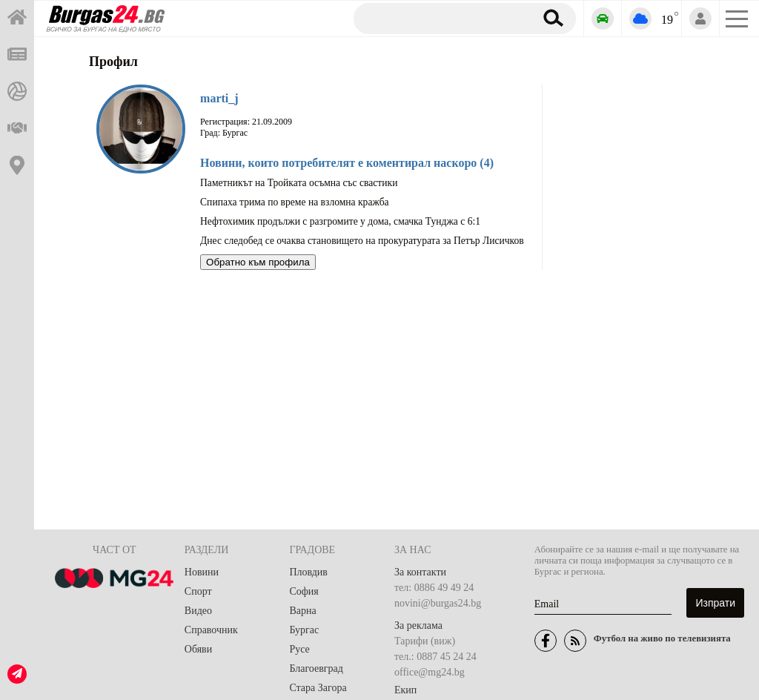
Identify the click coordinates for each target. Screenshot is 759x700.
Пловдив (308, 572)
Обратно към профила (258, 262)
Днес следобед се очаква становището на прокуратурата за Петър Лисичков (362, 241)
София (304, 591)
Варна (302, 611)
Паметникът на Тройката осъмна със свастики (299, 183)
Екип (405, 690)
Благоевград (316, 668)
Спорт (198, 591)
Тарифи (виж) (425, 641)
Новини (202, 572)
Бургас (304, 630)
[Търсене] (438, 18)
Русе (299, 649)
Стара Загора (318, 688)
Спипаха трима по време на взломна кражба (295, 202)
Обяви (198, 649)
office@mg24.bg (430, 672)
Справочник (211, 630)
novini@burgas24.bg (438, 603)
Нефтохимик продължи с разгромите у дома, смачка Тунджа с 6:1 (340, 221)
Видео (198, 611)
